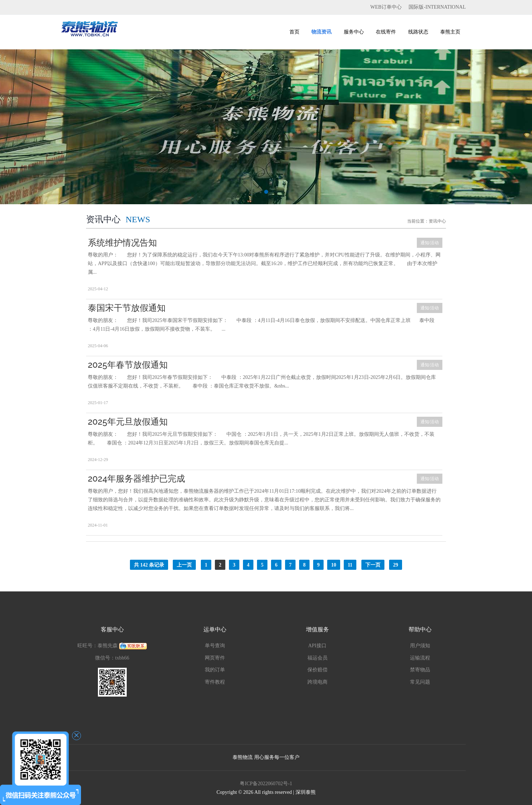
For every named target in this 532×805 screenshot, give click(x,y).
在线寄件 (386, 32)
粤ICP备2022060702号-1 (266, 784)
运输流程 (420, 658)
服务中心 (354, 32)
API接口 (317, 646)
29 (396, 565)
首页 (294, 32)
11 (350, 565)
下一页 (373, 565)
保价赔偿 (317, 670)
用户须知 (420, 646)
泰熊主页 (450, 32)
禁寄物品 (420, 670)
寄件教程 (215, 682)
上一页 (184, 565)
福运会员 (317, 658)
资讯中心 (437, 221)
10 (334, 565)
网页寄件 (215, 658)
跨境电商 (317, 682)
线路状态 (418, 32)
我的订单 (215, 670)
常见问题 (420, 682)
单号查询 (215, 646)
